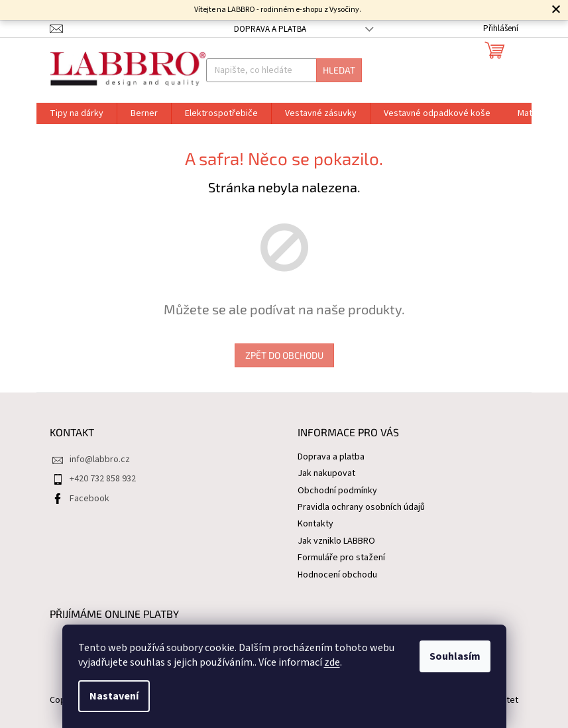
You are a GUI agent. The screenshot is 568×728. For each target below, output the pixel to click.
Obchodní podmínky (337, 491)
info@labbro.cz (100, 459)
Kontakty (315, 524)
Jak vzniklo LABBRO (336, 541)
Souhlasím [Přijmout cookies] (455, 656)
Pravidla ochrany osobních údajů (361, 507)
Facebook (89, 499)
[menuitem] (77, 113)
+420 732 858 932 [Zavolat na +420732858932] (103, 479)
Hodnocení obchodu (337, 575)
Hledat (339, 70)
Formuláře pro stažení (341, 558)
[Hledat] (284, 70)
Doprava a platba (270, 29)
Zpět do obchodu (284, 355)
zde (332, 662)
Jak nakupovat (326, 473)
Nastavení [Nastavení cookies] (114, 696)
